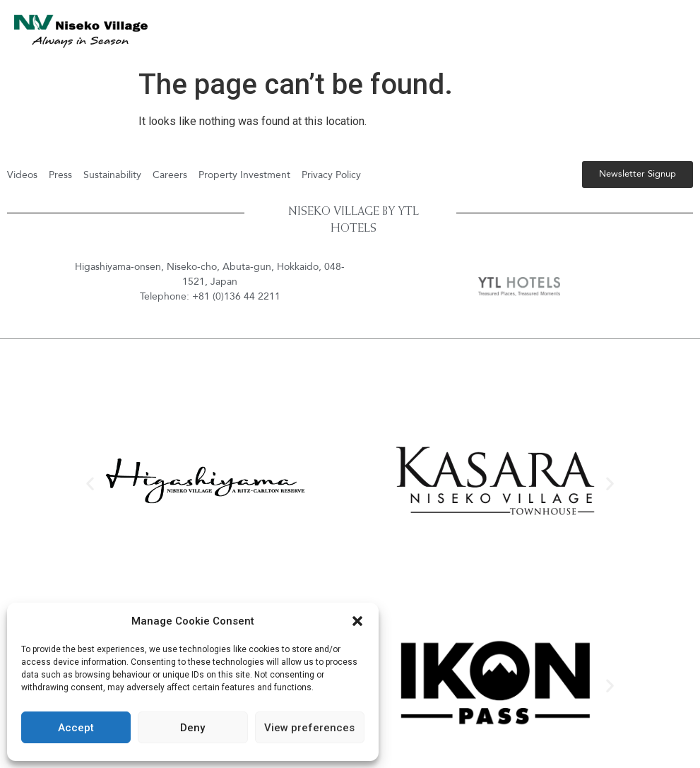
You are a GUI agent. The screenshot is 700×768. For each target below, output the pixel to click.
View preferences (309, 728)
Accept (76, 728)
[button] (357, 621)
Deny (192, 728)
